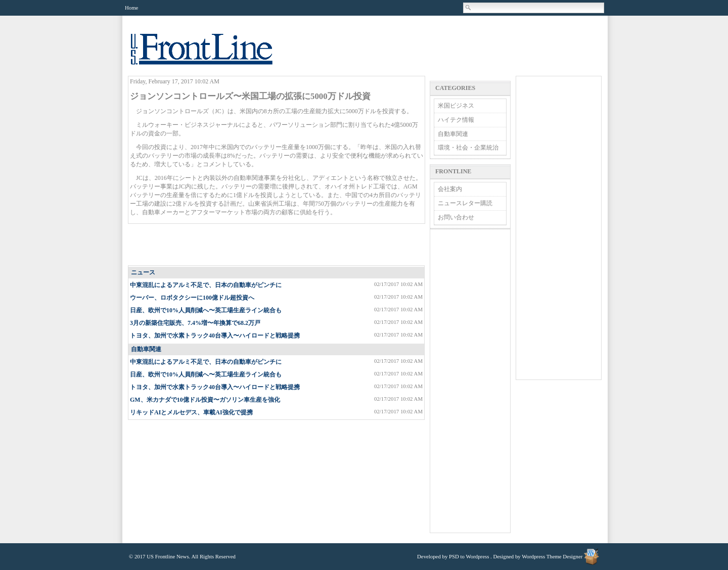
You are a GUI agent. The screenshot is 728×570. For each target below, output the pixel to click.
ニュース (143, 272)
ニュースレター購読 (465, 203)
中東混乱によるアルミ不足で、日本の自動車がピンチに (206, 285)
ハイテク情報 (456, 120)
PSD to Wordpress (469, 556)
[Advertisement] (277, 245)
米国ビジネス (456, 106)
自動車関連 (146, 349)
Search (469, 8)
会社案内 (450, 189)
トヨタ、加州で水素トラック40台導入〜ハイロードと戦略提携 (215, 336)
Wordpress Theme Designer (552, 556)
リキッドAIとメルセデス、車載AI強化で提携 (191, 412)
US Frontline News (212, 55)
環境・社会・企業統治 (468, 148)
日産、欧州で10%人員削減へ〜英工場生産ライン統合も (206, 310)
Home (131, 8)
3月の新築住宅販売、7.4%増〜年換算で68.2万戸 (195, 323)
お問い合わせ (456, 217)
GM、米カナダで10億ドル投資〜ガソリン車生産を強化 (205, 400)
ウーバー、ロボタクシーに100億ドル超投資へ (192, 298)
